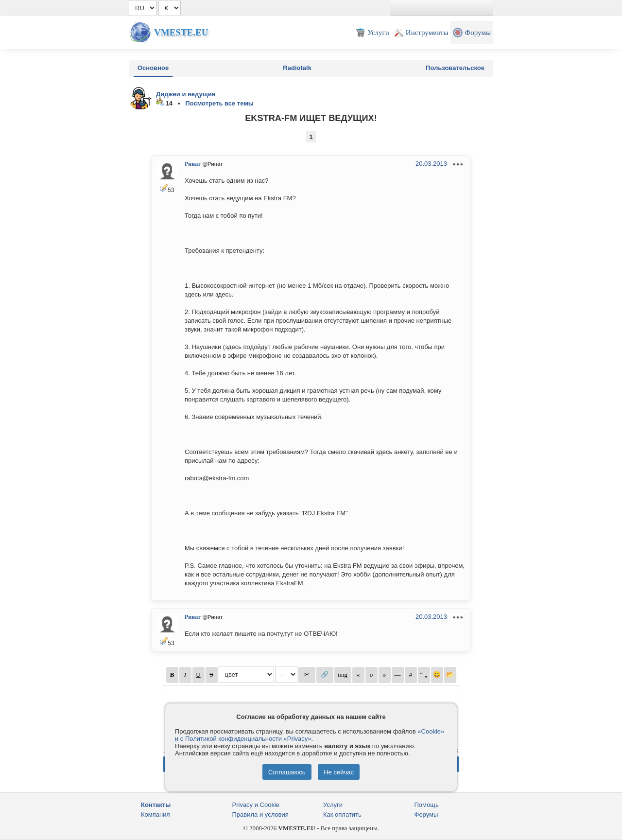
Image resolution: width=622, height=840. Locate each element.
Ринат (193, 164)
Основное (153, 68)
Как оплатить (342, 814)
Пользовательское (455, 68)
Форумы (426, 814)
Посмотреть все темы (219, 103)
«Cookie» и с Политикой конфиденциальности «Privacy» (310, 735)
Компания (155, 814)
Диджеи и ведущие (186, 94)
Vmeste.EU (181, 32)
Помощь (427, 805)
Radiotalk (297, 68)
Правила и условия (260, 814)
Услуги (333, 805)
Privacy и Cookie (256, 805)
